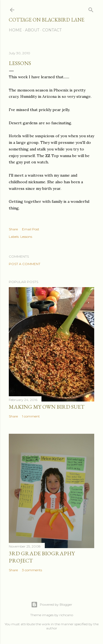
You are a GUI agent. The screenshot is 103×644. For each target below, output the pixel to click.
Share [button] (13, 229)
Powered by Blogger (52, 605)
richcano (66, 615)
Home (15, 30)
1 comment (31, 416)
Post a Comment (25, 264)
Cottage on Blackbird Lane (47, 20)
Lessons (26, 237)
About (32, 30)
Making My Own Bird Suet (47, 407)
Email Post (31, 229)
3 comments (32, 570)
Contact (52, 30)
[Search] (91, 9)
